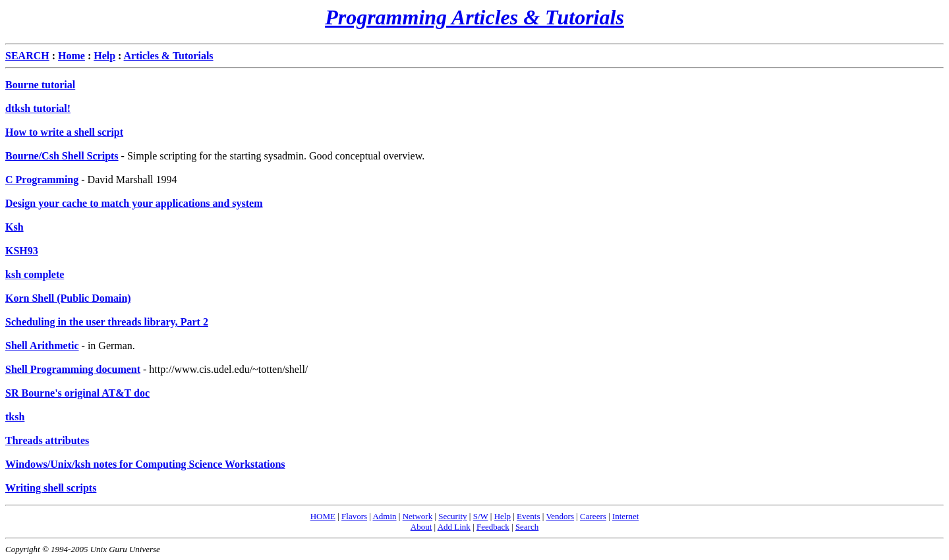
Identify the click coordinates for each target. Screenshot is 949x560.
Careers (593, 516)
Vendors (560, 516)
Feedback (493, 527)
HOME (323, 516)
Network (418, 516)
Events (528, 516)
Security (452, 516)
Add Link (454, 527)
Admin (384, 516)
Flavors (354, 516)
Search (527, 527)
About (421, 527)
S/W (481, 516)
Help (503, 516)
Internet (625, 516)
